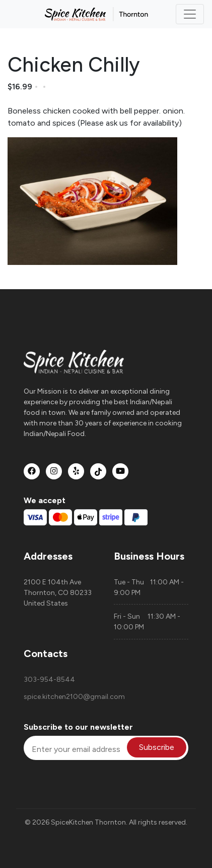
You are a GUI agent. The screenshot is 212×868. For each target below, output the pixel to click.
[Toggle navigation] (190, 14)
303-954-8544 (49, 680)
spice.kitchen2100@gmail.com (61, 697)
